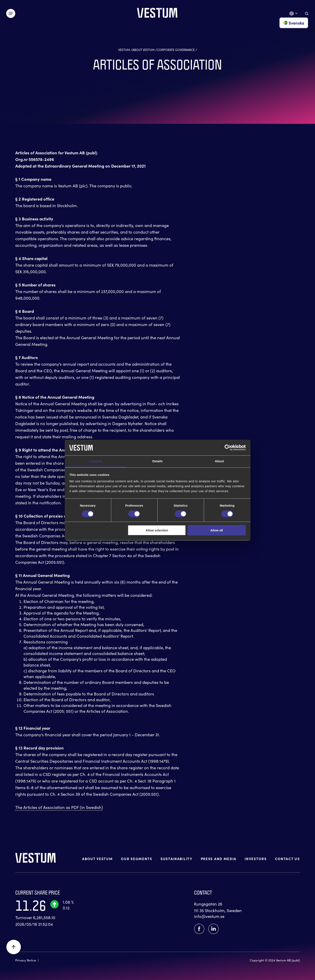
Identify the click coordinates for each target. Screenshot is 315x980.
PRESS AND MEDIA (219, 859)
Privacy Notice (26, 960)
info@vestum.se (209, 916)
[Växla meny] (11, 13)
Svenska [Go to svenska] (294, 23)
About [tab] (219, 461)
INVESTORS (256, 859)
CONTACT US (287, 859)
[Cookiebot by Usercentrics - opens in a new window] (228, 448)
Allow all (217, 530)
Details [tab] (158, 461)
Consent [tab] (96, 461)
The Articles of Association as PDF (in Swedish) (59, 807)
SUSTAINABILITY (176, 859)
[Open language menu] (294, 14)
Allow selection (157, 530)
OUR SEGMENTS (136, 859)
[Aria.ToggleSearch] (307, 14)
